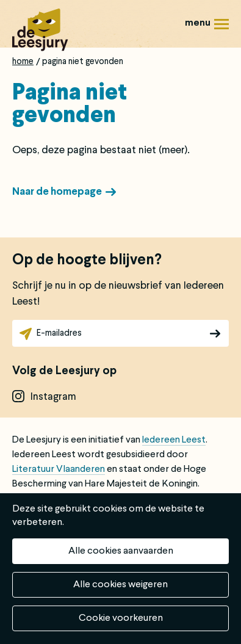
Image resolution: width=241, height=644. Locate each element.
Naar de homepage (57, 192)
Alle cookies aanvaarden (121, 551)
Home (23, 62)
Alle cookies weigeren (120, 585)
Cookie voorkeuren (121, 618)
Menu (221, 28)
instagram (53, 397)
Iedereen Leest (174, 440)
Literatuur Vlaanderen (59, 469)
